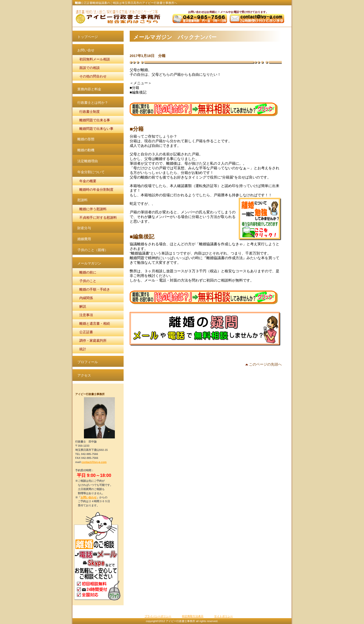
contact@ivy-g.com (94, 462)
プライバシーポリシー (158, 616)
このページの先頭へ (265, 364)
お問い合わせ (89, 497)
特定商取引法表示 (193, 616)
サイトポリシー (223, 616)
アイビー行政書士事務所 (118, 17)
